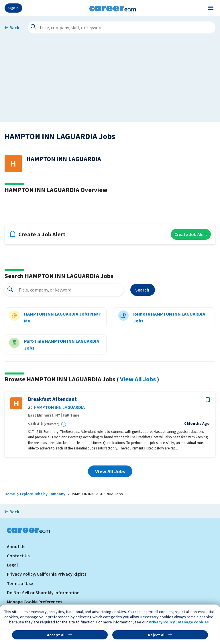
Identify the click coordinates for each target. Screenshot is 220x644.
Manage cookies (194, 622)
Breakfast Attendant (52, 399)
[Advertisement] (110, 82)
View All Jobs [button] (110, 471)
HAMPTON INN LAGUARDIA (59, 407)
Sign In (13, 8)
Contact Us (18, 556)
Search (143, 290)
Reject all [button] (157, 635)
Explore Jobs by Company (43, 494)
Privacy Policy (162, 622)
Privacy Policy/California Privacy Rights (47, 574)
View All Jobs (138, 379)
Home (10, 494)
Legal (12, 565)
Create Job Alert (191, 234)
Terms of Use (20, 583)
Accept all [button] (56, 635)
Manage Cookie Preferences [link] (35, 602)
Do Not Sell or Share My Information (43, 593)
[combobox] (64, 290)
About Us (16, 546)
